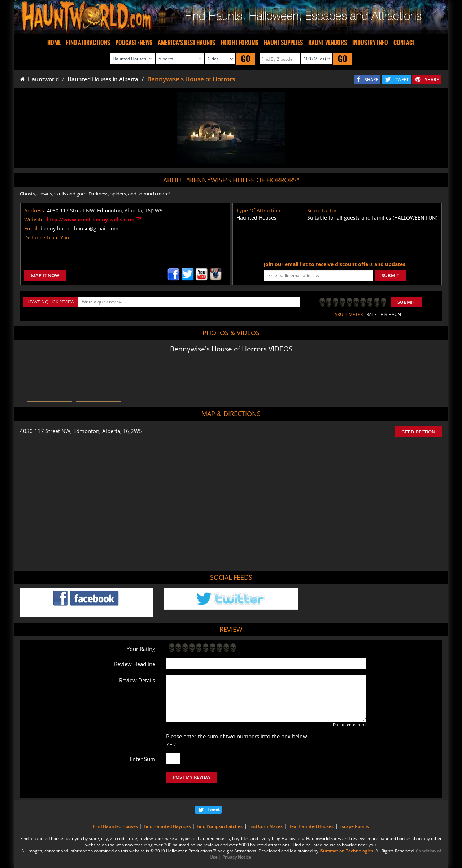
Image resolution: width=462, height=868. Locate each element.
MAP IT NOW (45, 275)
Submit (406, 302)
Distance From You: (47, 237)
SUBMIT (390, 275)
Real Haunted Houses (311, 826)
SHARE (372, 80)
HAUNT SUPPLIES (283, 43)
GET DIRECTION (418, 432)
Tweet (213, 809)
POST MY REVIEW (192, 777)
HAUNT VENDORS (328, 43)
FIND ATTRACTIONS (88, 43)
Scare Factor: (323, 210)
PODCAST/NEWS (134, 43)
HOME (54, 43)
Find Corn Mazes (265, 826)
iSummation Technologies (346, 851)
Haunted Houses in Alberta (103, 79)
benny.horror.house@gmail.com (79, 228)
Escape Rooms (354, 826)
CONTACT (404, 43)
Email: (32, 228)
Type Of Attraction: (259, 210)
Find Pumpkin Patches (220, 826)
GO (246, 59)
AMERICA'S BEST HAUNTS (186, 43)
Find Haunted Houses (115, 826)
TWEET (402, 80)
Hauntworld (39, 79)
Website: (35, 219)
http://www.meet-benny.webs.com (94, 219)
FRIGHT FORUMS (239, 43)
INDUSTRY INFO (370, 43)
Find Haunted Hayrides (167, 826)
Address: (35, 210)
